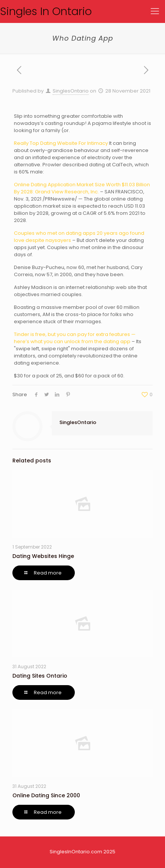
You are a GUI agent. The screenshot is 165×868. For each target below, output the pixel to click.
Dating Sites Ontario (40, 676)
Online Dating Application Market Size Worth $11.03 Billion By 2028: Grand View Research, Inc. (82, 188)
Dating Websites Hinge (43, 556)
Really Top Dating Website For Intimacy (61, 143)
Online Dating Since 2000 (46, 795)
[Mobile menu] (155, 11)
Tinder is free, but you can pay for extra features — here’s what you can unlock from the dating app (75, 338)
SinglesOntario (71, 91)
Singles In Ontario (46, 11)
